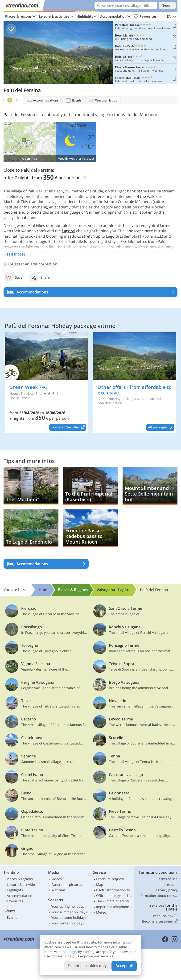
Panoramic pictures (67, 884)
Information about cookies (157, 896)
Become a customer (160, 921)
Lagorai (68, 231)
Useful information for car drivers (115, 890)
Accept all (124, 966)
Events (12, 917)
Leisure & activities (54, 16)
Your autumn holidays (69, 917)
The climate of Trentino (115, 901)
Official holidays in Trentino (115, 896)
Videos (57, 879)
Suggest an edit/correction (30, 264)
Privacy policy (167, 890)
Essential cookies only (87, 966)
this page (69, 952)
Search (167, 5)
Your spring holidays (68, 906)
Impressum (169, 884)
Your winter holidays (68, 923)
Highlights (85, 16)
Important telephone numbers (115, 907)
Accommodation (113, 16)
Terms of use (167, 879)
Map (100, 884)
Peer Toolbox (165, 916)
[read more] (14, 254)
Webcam (58, 890)
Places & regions (18, 16)
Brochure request (110, 879)
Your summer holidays (69, 912)
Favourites (145, 16)
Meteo (101, 912)
